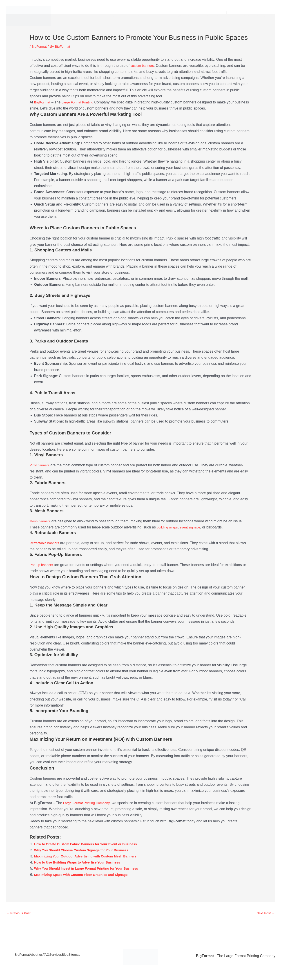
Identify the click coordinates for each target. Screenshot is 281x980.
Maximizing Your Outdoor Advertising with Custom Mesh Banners (90, 856)
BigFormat (91, 16)
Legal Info (210, 16)
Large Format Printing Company (89, 803)
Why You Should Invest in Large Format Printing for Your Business (91, 868)
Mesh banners (41, 521)
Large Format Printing (81, 102)
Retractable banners (46, 543)
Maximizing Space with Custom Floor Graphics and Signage (85, 875)
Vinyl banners (41, 465)
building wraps (168, 527)
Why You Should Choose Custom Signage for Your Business (86, 850)
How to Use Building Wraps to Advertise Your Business (81, 862)
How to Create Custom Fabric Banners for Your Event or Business (91, 844)
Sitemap (97, 957)
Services (113, 16)
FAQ (56, 957)
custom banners (143, 66)
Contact (159, 16)
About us (137, 16)
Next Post (265, 914)
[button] (144, 16)
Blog (83, 957)
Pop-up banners (42, 565)
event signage (193, 527)
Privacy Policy (184, 16)
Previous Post (19, 914)
